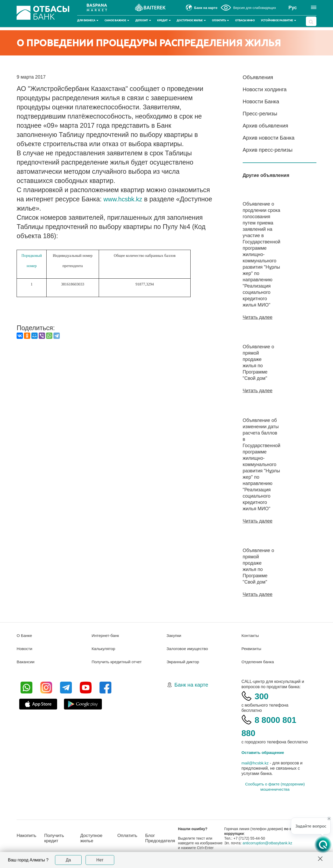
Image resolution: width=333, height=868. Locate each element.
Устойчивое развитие (279, 20)
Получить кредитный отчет (118, 661)
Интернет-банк (106, 635)
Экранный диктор (184, 661)
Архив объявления (265, 126)
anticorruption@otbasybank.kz (269, 843)
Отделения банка (258, 661)
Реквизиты (252, 648)
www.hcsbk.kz (124, 199)
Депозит (143, 20)
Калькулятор (104, 648)
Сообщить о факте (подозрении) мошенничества (275, 786)
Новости (25, 648)
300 (262, 695)
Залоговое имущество (188, 648)
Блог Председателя (164, 838)
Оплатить (220, 20)
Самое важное (117, 20)
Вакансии (26, 661)
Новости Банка (261, 101)
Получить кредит (56, 838)
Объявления (258, 77)
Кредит (164, 20)
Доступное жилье (191, 20)
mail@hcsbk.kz (256, 762)
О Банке (25, 635)
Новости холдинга (265, 89)
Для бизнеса (88, 20)
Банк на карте (191, 684)
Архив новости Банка (269, 138)
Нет (100, 860)
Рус (293, 8)
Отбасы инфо (245, 20)
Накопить (27, 835)
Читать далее (258, 317)
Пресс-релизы (260, 114)
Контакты (250, 635)
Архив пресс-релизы (268, 150)
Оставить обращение (264, 752)
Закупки (174, 635)
